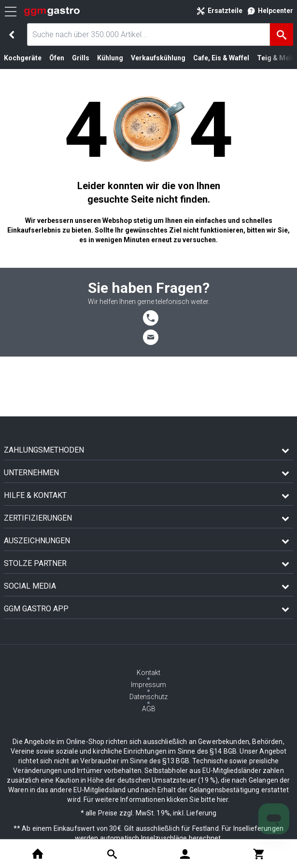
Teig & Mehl (276, 58)
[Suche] (282, 34)
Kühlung (110, 58)
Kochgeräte (23, 58)
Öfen (57, 58)
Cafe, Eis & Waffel (221, 58)
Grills (81, 58)
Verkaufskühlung (158, 58)
